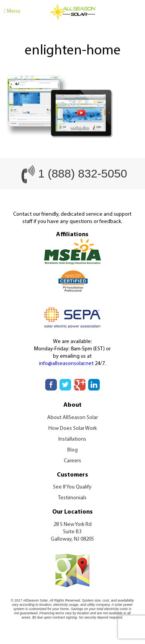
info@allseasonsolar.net (66, 364)
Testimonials (72, 498)
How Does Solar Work (72, 428)
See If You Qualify (72, 487)
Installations (72, 439)
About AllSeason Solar (72, 418)
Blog (72, 450)
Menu (12, 11)
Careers (72, 461)
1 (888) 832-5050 (82, 173)
